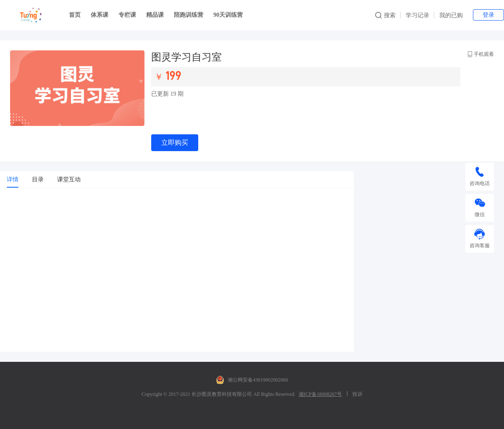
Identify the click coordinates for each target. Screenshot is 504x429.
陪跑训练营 (189, 15)
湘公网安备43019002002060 (252, 380)
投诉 (357, 394)
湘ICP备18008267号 (320, 394)
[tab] (13, 180)
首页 (75, 15)
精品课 (155, 15)
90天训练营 (228, 15)
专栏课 (127, 15)
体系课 (100, 15)
